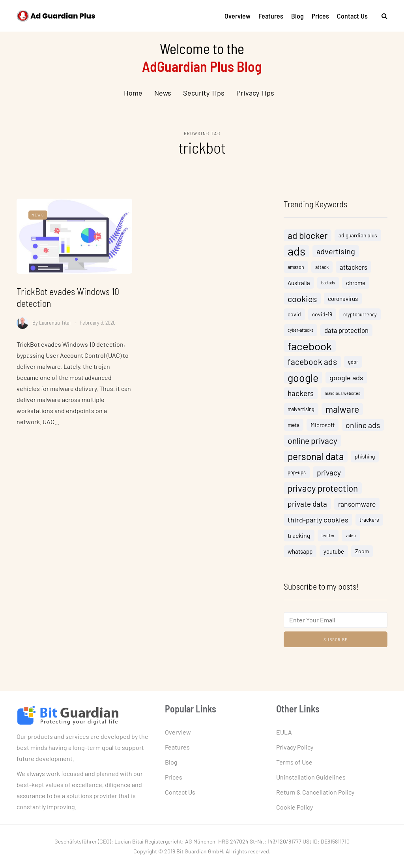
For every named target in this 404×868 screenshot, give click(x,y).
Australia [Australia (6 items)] (299, 283)
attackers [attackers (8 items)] (353, 267)
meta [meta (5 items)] (294, 425)
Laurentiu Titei (55, 322)
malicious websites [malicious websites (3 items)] (342, 393)
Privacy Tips (255, 93)
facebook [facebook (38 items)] (310, 346)
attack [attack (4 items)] (322, 267)
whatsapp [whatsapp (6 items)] (300, 551)
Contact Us (352, 16)
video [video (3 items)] (351, 535)
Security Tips (204, 93)
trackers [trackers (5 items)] (369, 519)
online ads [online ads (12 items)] (363, 425)
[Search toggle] (382, 16)
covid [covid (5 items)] (294, 314)
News (163, 93)
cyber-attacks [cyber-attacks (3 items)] (300, 330)
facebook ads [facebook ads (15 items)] (312, 362)
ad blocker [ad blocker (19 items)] (308, 235)
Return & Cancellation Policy (315, 792)
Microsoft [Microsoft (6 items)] (323, 425)
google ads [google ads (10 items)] (346, 378)
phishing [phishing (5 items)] (365, 456)
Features (271, 16)
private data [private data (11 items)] (307, 504)
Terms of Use (294, 762)
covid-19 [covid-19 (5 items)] (322, 314)
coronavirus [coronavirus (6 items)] (343, 299)
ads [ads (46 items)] (296, 251)
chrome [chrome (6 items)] (356, 283)
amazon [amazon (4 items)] (296, 267)
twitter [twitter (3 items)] (328, 535)
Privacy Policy (295, 747)
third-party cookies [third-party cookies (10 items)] (318, 520)
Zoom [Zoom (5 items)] (362, 551)
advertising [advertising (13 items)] (336, 251)
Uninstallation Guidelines (311, 777)
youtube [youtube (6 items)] (334, 551)
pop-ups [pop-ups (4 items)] (297, 472)
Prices (320, 16)
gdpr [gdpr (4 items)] (353, 362)
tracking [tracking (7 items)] (299, 535)
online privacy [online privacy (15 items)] (312, 441)
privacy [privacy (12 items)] (329, 472)
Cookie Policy (295, 807)
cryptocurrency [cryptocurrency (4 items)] (360, 314)
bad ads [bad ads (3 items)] (328, 283)
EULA (284, 732)
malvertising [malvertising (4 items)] (301, 409)
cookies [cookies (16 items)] (302, 299)
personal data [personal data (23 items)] (316, 456)
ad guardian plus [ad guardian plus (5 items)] (358, 235)
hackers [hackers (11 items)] (301, 393)
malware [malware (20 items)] (342, 409)
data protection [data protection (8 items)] (346, 330)
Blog (297, 16)
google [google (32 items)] (303, 378)
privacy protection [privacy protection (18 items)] (323, 488)
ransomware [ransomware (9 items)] (357, 504)
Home (133, 93)
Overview (238, 16)
